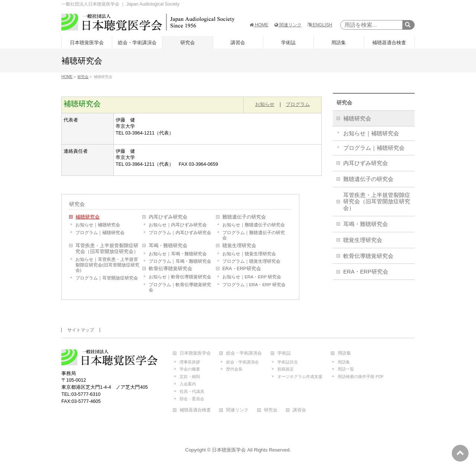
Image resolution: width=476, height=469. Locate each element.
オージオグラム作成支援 (300, 376)
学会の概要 (190, 369)
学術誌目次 (288, 362)
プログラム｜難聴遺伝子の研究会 (254, 235)
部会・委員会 (192, 399)
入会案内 (188, 384)
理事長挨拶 (190, 362)
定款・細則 (190, 376)
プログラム (298, 104)
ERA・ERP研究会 (242, 269)
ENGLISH (320, 25)
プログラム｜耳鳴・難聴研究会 (180, 261)
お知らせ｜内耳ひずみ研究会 (178, 225)
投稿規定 (286, 369)
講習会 (299, 410)
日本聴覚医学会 (195, 353)
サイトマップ (81, 330)
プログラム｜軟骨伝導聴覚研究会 (180, 287)
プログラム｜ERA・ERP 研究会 (254, 285)
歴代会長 (234, 369)
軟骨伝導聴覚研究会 (171, 269)
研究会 (77, 204)
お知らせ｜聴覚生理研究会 (249, 254)
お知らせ (265, 104)
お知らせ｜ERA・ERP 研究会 (252, 277)
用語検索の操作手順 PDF (361, 376)
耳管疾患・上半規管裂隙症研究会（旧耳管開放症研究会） (107, 249)
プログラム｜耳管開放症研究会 (107, 278)
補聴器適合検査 (195, 410)
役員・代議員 (192, 391)
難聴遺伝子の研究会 (244, 217)
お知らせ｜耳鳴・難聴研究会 (178, 254)
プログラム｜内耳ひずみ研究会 (180, 233)
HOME (259, 25)
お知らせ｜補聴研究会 (98, 225)
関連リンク (288, 25)
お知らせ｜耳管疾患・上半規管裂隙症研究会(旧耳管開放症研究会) (107, 265)
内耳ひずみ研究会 (168, 217)
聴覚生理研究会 (239, 246)
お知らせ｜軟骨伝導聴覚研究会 (180, 277)
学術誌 (284, 353)
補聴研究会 (88, 217)
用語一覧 (346, 369)
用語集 (344, 353)
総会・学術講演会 (244, 353)
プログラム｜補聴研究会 (100, 233)
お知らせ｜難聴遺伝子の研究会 (254, 225)
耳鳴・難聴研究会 (168, 246)
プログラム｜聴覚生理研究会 (251, 261)
